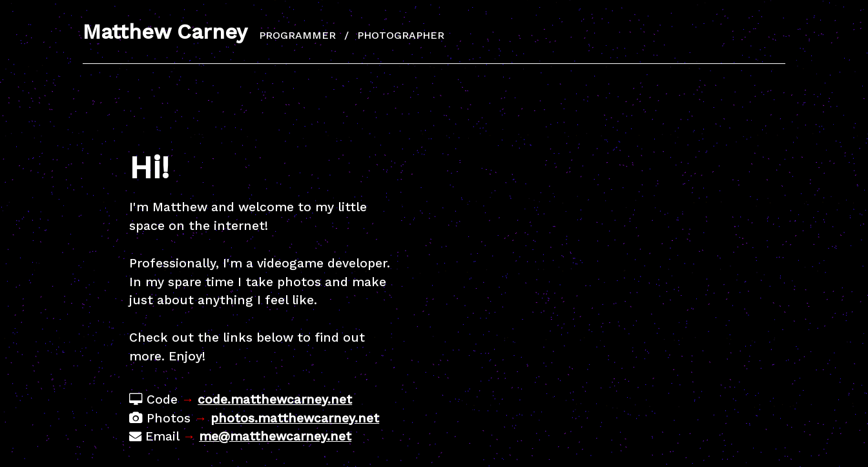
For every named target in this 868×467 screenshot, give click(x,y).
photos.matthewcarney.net (295, 418)
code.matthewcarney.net (275, 400)
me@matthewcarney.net (275, 436)
